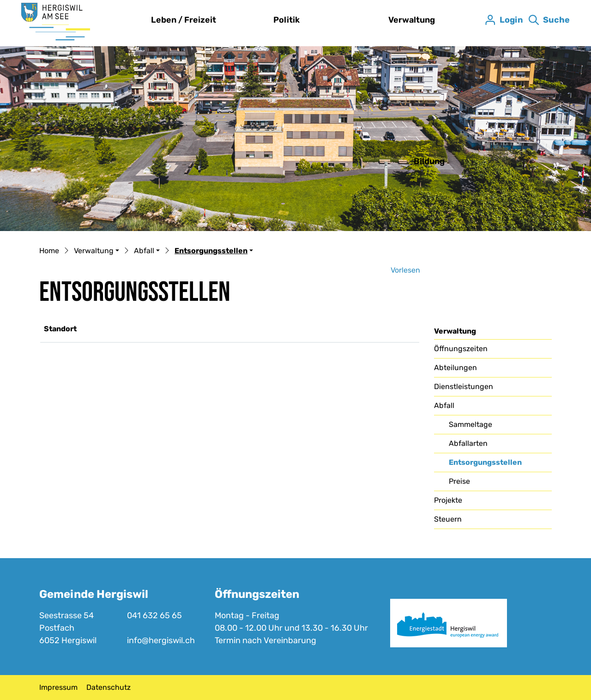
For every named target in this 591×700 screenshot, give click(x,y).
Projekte (448, 500)
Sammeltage (470, 424)
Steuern (448, 519)
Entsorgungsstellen (485, 465)
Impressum (58, 687)
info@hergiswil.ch (161, 640)
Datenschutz (109, 687)
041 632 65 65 (154, 615)
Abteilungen (455, 368)
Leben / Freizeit (184, 20)
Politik (286, 20)
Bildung (429, 161)
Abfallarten (468, 443)
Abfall (444, 405)
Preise (459, 481)
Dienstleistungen (464, 387)
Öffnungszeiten (461, 349)
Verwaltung (412, 20)
